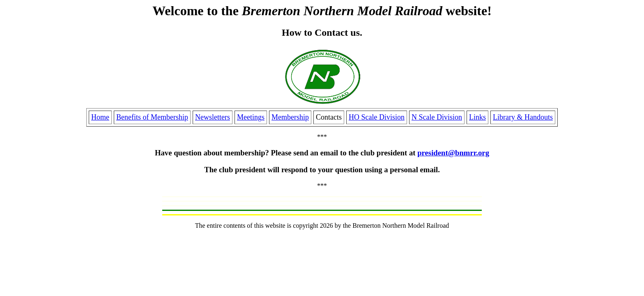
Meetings (251, 117)
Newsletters (213, 117)
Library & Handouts (523, 117)
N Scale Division (437, 117)
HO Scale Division (377, 117)
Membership (290, 117)
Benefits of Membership (152, 117)
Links (477, 117)
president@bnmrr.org (453, 153)
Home (100, 117)
